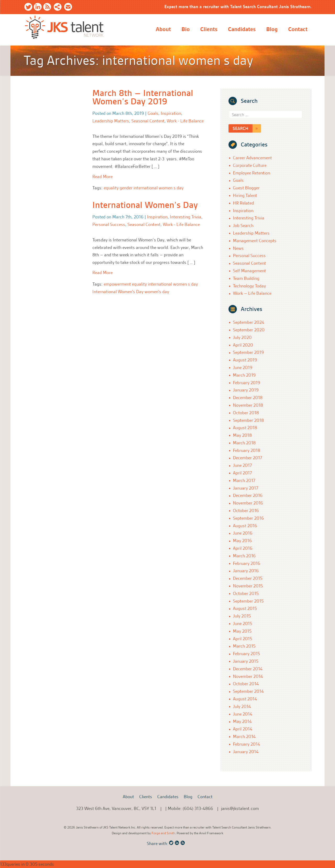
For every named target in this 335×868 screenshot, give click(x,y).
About (163, 29)
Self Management (249, 271)
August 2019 (245, 360)
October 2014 (246, 684)
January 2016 (246, 571)
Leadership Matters (111, 121)
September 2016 (248, 518)
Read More (102, 177)
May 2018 (242, 435)
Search (241, 128)
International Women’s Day (145, 205)
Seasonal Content (148, 121)
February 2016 (247, 563)
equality (111, 188)
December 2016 (248, 495)
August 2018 (245, 428)
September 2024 (249, 322)
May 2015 (242, 631)
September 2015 (248, 601)
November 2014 (248, 676)
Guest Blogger (246, 188)
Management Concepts (255, 241)
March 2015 (244, 646)
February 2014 (247, 744)
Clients (209, 29)
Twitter (28, 8)
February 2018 (247, 450)
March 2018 (244, 443)
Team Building (246, 278)
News (238, 248)
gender (126, 188)
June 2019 (243, 367)
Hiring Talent (245, 195)
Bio (186, 29)
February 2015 (246, 654)
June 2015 (242, 623)
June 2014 (243, 714)
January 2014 (246, 752)
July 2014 (242, 706)
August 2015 (245, 608)
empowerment (117, 284)
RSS (47, 8)
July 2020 (242, 337)
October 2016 (246, 510)
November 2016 (248, 503)
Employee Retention (252, 173)
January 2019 (246, 390)
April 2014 (243, 729)
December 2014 (248, 669)
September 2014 (248, 691)
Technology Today (249, 286)
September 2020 (249, 330)
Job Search (243, 225)
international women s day (158, 188)
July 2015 (242, 616)
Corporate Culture (250, 165)
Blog (272, 29)
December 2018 (248, 398)
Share (58, 8)
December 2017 (247, 458)
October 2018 (246, 413)
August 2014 (245, 699)
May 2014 (242, 721)
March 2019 (244, 375)
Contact (298, 29)
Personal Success (109, 224)
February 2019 (247, 383)
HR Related (243, 203)
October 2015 (246, 593)
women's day (157, 292)
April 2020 (243, 345)
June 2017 (242, 465)
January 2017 (245, 488)
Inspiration (171, 113)
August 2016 (245, 526)
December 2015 (248, 578)
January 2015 (246, 661)
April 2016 (243, 548)
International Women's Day (118, 292)
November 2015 (248, 586)
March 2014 (244, 736)
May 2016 (242, 541)
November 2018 (248, 405)
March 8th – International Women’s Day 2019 (143, 97)
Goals (153, 113)
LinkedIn (38, 8)
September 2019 (248, 352)
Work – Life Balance (252, 293)
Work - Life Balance (185, 121)
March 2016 (244, 556)
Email (68, 8)
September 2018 (248, 420)
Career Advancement (252, 158)
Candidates (242, 29)
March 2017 (244, 480)
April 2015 (242, 639)
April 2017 (242, 473)
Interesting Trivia (186, 217)
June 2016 (243, 533)
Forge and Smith (163, 833)
